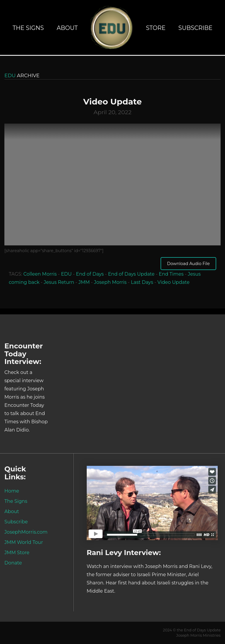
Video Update (173, 282)
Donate (13, 563)
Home (12, 491)
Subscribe (195, 28)
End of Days (90, 274)
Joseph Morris (110, 282)
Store (156, 28)
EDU (66, 274)
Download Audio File (188, 264)
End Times (171, 274)
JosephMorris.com (26, 532)
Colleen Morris (40, 274)
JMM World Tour (24, 542)
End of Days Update (131, 274)
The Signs (28, 28)
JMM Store (17, 552)
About (67, 28)
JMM (84, 282)
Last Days (142, 282)
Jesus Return (59, 282)
